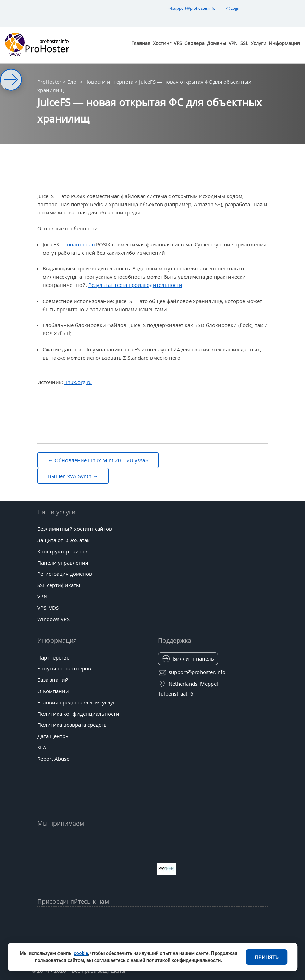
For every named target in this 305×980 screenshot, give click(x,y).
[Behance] (152, 935)
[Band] (203, 919)
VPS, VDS (48, 608)
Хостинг (162, 43)
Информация (284, 43)
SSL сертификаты (59, 585)
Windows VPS (53, 619)
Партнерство (53, 657)
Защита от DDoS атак (64, 540)
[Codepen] (228, 935)
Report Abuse (53, 759)
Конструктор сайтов (62, 551)
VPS (178, 43)
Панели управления (63, 563)
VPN (233, 43)
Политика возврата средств (72, 725)
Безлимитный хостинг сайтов (75, 529)
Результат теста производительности (135, 285)
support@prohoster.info (192, 8)
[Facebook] (102, 919)
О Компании (53, 691)
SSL (244, 43)
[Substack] (178, 935)
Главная (141, 43)
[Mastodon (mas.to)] (77, 935)
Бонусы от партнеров (64, 668)
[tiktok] (152, 919)
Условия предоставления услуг (76, 702)
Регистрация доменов (65, 574)
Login (233, 8)
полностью (81, 244)
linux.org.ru (78, 382)
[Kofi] (203, 935)
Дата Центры (53, 736)
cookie (81, 953)
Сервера (194, 43)
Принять (267, 957)
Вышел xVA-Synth (70, 476)
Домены (217, 43)
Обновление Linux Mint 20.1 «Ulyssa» (101, 460)
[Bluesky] (178, 919)
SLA (42, 747)
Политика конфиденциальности (78, 714)
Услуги (258, 43)
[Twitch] (127, 935)
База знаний (53, 680)
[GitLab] (102, 935)
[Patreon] (228, 919)
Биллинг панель (194, 658)
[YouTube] (77, 919)
